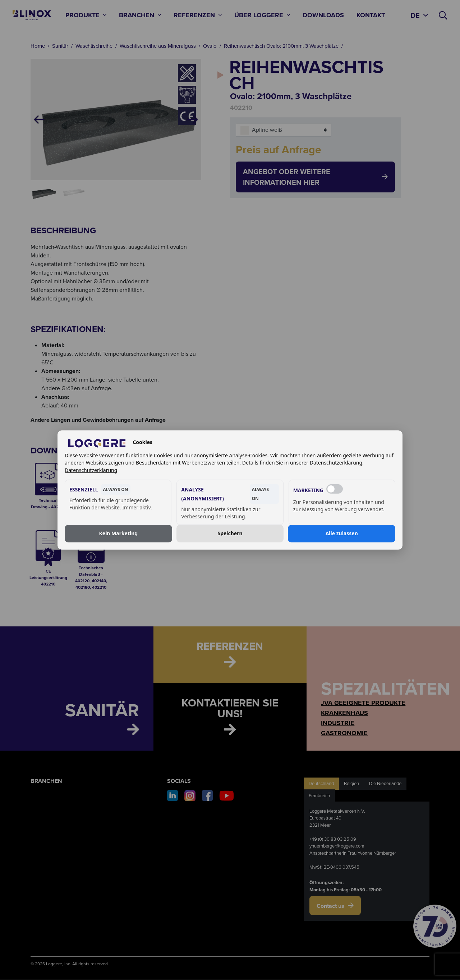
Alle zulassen (342, 534)
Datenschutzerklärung (91, 470)
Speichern (230, 534)
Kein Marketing (118, 534)
